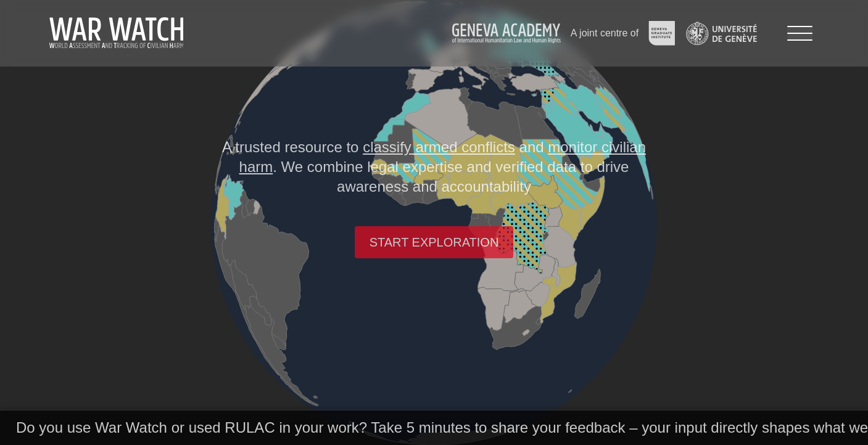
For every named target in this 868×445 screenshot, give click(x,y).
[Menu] (800, 33)
